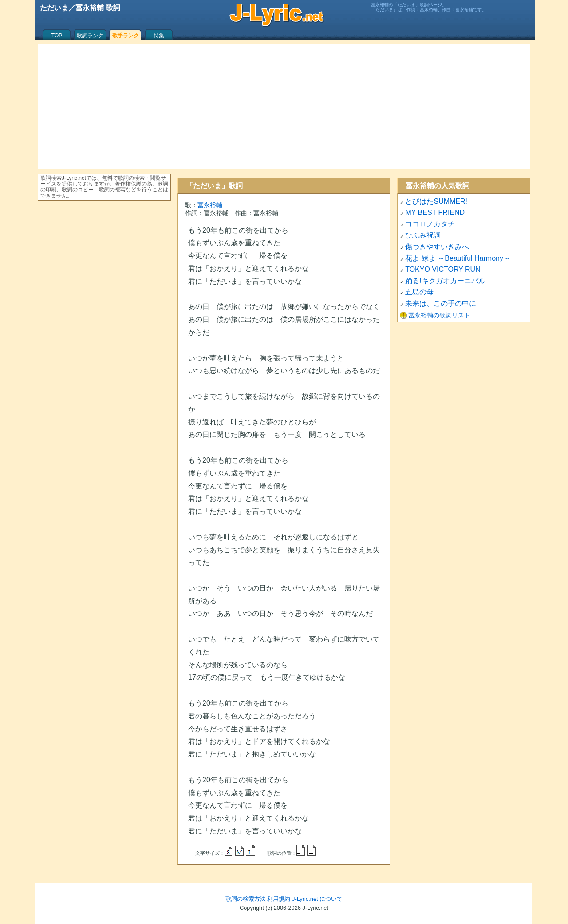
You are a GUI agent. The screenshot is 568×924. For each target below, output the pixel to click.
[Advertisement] (284, 107)
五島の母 (419, 292)
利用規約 (279, 899)
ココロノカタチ (430, 224)
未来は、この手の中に (441, 303)
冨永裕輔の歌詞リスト (439, 315)
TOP (57, 36)
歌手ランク (126, 36)
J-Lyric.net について (317, 899)
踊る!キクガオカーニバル (445, 281)
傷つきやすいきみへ (437, 247)
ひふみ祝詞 (423, 235)
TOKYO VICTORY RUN (443, 269)
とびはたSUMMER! (436, 201)
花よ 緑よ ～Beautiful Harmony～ (458, 258)
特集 (159, 36)
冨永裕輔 (210, 205)
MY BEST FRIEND (435, 212)
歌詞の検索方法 (246, 899)
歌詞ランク (90, 36)
